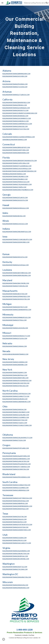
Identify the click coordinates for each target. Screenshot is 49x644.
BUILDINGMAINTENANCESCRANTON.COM (16, 469)
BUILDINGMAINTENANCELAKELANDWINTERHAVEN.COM (19, 171)
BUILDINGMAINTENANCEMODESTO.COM (15, 110)
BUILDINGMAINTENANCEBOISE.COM (14, 216)
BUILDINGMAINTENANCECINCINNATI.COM (16, 412)
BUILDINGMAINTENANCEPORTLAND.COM (16, 448)
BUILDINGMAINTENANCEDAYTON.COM (15, 420)
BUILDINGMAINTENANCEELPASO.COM (14, 522)
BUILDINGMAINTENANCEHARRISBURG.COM (16, 459)
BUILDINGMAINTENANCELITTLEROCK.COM (16, 95)
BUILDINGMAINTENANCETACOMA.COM (15, 569)
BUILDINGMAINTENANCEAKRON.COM (14, 409)
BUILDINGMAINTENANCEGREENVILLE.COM (16, 490)
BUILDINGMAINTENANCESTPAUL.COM (14, 320)
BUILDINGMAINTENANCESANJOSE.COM (15, 126)
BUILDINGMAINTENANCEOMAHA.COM (15, 346)
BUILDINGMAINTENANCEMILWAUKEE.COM (16, 588)
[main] (24, 36)
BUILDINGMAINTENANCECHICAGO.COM (15, 224)
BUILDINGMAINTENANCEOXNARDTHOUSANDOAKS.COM (20, 113)
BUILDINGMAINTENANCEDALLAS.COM (14, 519)
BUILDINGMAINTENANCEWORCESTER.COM (16, 299)
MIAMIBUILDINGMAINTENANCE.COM (14, 174)
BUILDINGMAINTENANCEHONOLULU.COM (16, 208)
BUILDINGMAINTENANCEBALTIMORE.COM (16, 283)
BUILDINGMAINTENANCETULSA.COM (14, 440)
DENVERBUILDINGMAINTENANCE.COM (15, 140)
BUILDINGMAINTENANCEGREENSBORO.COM (16, 402)
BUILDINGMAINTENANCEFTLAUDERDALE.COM (17, 166)
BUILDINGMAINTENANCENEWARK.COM (15, 365)
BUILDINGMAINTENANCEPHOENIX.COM (15, 84)
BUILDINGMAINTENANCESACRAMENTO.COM (17, 118)
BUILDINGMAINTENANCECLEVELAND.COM (16, 415)
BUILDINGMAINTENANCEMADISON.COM (15, 585)
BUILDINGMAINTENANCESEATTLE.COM (15, 567)
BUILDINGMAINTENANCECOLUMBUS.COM (16, 417)
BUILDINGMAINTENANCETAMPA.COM (14, 187)
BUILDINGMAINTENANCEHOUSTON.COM (15, 527)
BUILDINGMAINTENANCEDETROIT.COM (15, 307)
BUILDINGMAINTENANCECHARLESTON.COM (16, 485)
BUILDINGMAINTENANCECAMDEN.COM (15, 362)
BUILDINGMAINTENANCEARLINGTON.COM (16, 554)
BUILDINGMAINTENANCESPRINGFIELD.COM (16, 296)
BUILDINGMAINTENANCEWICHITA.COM (15, 257)
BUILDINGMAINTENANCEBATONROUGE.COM (17, 273)
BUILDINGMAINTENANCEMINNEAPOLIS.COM (17, 317)
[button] (2, 3)
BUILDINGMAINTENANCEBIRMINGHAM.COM (16, 74)
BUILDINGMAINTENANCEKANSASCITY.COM (16, 336)
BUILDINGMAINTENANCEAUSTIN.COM (15, 517)
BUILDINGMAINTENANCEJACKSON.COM (15, 328)
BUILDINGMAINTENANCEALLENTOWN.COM (16, 456)
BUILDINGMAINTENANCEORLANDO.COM (15, 176)
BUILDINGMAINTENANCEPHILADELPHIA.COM (17, 464)
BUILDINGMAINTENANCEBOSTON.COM (15, 294)
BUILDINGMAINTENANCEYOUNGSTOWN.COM (17, 425)
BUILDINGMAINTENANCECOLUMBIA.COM (15, 488)
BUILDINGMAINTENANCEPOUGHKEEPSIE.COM (17, 381)
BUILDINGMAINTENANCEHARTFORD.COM (16, 150)
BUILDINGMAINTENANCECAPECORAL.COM (16, 163)
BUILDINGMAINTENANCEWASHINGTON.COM (17, 577)
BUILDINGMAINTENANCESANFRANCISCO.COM (17, 124)
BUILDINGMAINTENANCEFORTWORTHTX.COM (17, 525)
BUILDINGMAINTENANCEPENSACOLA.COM (16, 182)
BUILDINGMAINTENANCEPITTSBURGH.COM (16, 467)
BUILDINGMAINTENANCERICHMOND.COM (16, 559)
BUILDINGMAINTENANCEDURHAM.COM (15, 399)
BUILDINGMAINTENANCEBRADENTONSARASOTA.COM (20, 161)
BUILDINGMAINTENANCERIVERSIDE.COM (15, 116)
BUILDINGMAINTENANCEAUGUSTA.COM (15, 200)
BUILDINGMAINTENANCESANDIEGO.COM (16, 121)
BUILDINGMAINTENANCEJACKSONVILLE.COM (17, 169)
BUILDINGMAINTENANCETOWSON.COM (15, 286)
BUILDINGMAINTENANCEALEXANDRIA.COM (16, 551)
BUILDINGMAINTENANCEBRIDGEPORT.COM (16, 147)
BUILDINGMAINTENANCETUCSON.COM (15, 87)
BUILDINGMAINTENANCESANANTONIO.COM (17, 530)
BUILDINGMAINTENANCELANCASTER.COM (16, 461)
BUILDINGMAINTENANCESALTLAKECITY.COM (17, 543)
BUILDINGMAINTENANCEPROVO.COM (14, 540)
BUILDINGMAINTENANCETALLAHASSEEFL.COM (17, 184)
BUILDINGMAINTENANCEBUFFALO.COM (15, 375)
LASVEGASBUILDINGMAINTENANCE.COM (15, 354)
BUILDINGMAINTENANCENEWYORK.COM (15, 378)
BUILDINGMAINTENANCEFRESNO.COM (15, 105)
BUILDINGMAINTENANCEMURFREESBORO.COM (17, 506)
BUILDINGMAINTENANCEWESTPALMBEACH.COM (18, 190)
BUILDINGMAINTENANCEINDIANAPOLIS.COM (17, 232)
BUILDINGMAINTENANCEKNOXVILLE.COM (16, 501)
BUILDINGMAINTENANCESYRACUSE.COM (15, 386)
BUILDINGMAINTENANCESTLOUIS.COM (15, 338)
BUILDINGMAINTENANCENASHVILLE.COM (15, 509)
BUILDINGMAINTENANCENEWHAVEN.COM (16, 153)
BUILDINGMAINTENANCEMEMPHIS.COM (15, 503)
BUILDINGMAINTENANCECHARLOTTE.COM (16, 396)
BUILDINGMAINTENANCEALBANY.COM (15, 372)
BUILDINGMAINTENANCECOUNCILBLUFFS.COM (17, 239)
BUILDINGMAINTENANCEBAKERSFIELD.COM (16, 102)
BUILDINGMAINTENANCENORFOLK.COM (15, 556)
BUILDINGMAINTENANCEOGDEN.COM (14, 538)
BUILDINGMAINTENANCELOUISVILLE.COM (16, 265)
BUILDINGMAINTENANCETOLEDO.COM (15, 423)
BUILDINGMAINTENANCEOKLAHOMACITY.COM (17, 438)
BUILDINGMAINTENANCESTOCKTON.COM (16, 129)
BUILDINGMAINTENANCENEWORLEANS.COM (17, 275)
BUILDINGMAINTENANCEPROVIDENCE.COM (16, 477)
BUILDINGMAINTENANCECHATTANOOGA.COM (17, 498)
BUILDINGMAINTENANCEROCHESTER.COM (16, 383)
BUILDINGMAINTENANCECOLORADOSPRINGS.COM (19, 137)
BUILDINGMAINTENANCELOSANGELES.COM (16, 108)
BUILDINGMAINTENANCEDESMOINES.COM (16, 242)
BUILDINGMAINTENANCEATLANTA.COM (15, 198)
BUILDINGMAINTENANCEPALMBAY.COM (15, 179)
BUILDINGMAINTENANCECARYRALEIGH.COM (16, 394)
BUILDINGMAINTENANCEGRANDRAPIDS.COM (17, 310)
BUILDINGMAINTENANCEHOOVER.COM (15, 76)
